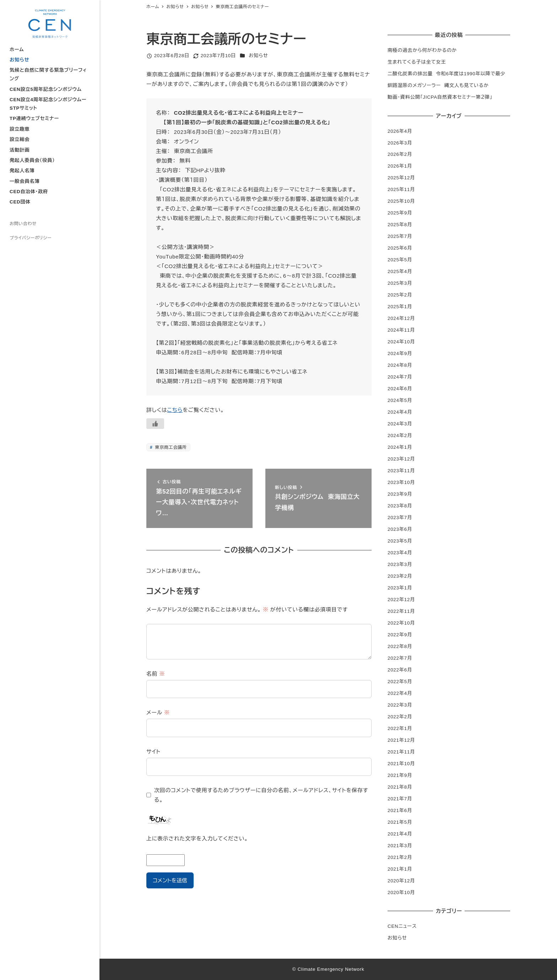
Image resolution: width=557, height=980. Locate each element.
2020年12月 (401, 881)
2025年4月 (400, 271)
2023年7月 (400, 518)
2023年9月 (400, 494)
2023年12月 (401, 459)
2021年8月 (400, 787)
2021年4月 (400, 834)
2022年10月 (401, 623)
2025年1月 (400, 307)
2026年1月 (400, 166)
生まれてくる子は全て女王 (417, 62)
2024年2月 (400, 435)
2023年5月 (400, 541)
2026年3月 (400, 143)
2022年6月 (400, 670)
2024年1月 (400, 447)
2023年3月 (400, 564)
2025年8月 (400, 225)
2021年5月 (400, 822)
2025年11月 (401, 189)
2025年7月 (400, 236)
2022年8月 (400, 646)
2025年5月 (400, 260)
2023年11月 (401, 471)
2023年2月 (400, 576)
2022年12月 (401, 600)
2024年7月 (400, 377)
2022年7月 (400, 658)
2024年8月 (400, 365)
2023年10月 (401, 482)
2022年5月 (400, 682)
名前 (156, 674)
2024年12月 (401, 318)
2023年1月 (400, 588)
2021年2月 (400, 857)
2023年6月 (400, 529)
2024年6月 (400, 389)
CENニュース (402, 926)
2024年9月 (400, 353)
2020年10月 (401, 892)
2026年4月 (400, 131)
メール (158, 712)
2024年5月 (400, 400)
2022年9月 (400, 635)
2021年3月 (400, 846)
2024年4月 (400, 412)
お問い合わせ (23, 224)
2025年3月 (400, 283)
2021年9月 (400, 775)
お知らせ (258, 56)
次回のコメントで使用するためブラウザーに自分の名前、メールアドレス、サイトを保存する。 (261, 795)
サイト (153, 752)
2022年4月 (400, 693)
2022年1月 (400, 728)
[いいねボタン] (155, 424)
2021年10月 (401, 764)
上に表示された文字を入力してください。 (197, 839)
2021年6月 (400, 810)
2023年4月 (400, 553)
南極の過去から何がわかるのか (422, 50)
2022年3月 (400, 705)
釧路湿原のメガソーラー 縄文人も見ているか (438, 85)
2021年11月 (401, 752)
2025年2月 (400, 295)
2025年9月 (400, 213)
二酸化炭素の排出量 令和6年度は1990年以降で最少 (447, 74)
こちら (175, 410)
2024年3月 (400, 424)
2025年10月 (401, 201)
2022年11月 (401, 611)
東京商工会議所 (170, 447)
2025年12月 (401, 178)
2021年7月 (400, 799)
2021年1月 (400, 869)
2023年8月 (400, 506)
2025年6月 (400, 248)
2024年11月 (401, 330)
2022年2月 (400, 717)
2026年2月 (400, 154)
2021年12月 (401, 740)
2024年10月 (401, 342)
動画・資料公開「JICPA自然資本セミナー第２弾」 (440, 97)
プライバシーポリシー (31, 238)
